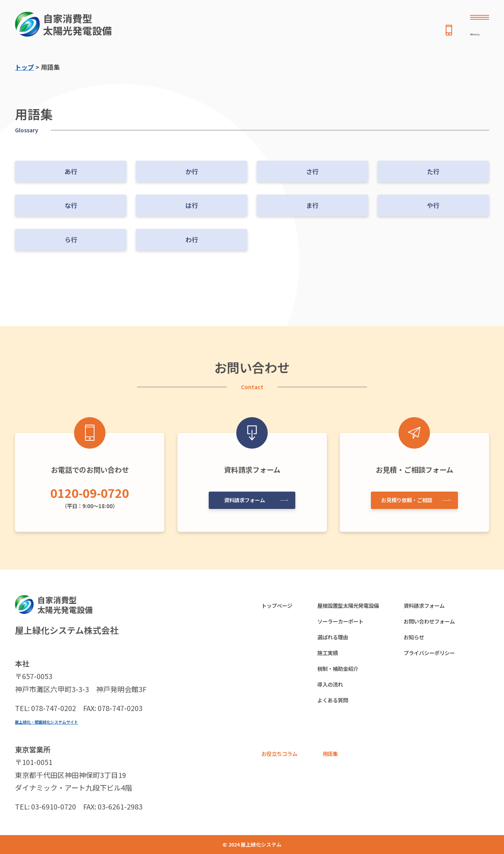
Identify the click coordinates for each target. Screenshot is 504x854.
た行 (433, 171)
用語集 (340, 768)
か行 (192, 171)
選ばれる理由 (343, 642)
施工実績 (337, 660)
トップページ (280, 607)
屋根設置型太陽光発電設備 (362, 607)
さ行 (312, 171)
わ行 (192, 239)
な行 (71, 205)
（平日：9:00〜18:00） (90, 496)
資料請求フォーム (249, 498)
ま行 (312, 205)
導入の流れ (340, 695)
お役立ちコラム (283, 768)
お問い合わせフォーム (456, 624)
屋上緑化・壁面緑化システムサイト (59, 721)
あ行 (71, 171)
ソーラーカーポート (353, 624)
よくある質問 (343, 713)
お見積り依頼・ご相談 (411, 498)
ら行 (71, 239)
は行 (192, 205)
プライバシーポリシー (456, 660)
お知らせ (437, 642)
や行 (433, 205)
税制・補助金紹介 (350, 677)
